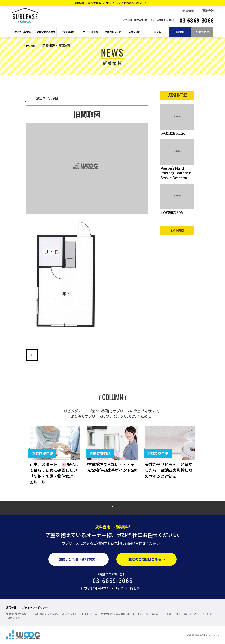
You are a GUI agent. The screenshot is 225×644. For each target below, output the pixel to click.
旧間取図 (32, 355)
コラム (157, 32)
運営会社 (208, 11)
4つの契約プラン (113, 32)
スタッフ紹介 (135, 32)
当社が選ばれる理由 (45, 32)
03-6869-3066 (196, 20)
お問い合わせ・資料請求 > (78, 559)
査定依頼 (180, 32)
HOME (30, 45)
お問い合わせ (202, 32)
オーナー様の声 (90, 32)
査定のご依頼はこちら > (147, 559)
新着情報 (188, 11)
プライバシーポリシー (35, 607)
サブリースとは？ (23, 32)
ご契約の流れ (68, 32)
